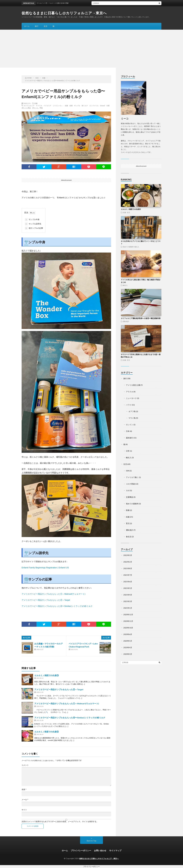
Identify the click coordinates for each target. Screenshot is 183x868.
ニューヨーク (131, 398)
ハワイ (129, 405)
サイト (24, 810)
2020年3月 (128, 654)
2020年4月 (128, 647)
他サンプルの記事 (34, 228)
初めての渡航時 (128, 247)
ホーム (27, 26)
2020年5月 (128, 641)
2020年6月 (128, 634)
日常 (128, 451)
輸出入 (137, 247)
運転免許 (126, 321)
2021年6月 (128, 582)
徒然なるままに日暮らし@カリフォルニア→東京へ (64, 13)
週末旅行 (129, 438)
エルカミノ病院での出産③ (47, 675)
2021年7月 (128, 575)
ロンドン (129, 425)
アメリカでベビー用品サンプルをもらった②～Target (46, 600)
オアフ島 (132, 411)
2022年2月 (128, 562)
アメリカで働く (132, 477)
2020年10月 (128, 628)
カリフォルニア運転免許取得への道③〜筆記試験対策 (141, 318)
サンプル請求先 (33, 224)
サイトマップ (115, 850)
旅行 (37, 26)
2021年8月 (128, 568)
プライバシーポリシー (81, 850)
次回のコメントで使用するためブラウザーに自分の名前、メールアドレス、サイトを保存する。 (60, 821)
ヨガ (128, 490)
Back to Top (92, 841)
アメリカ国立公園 (133, 385)
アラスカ (129, 392)
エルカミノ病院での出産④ (131, 209)
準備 (41, 108)
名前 (24, 789)
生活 (45, 26)
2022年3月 (128, 555)
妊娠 (36, 103)
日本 (128, 431)
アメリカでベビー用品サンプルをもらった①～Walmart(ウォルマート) (54, 594)
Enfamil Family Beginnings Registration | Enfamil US (45, 568)
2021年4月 (128, 595)
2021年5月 (128, 588)
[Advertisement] (91, 49)
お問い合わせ (100, 850)
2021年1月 (128, 608)
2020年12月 (128, 615)
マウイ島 (132, 418)
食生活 (129, 537)
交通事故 (129, 497)
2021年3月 (128, 601)
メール (25, 800)
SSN (128, 471)
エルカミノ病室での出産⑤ (47, 732)
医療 (128, 510)
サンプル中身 (32, 220)
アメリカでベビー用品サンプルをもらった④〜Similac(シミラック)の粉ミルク (57, 606)
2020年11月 (128, 621)
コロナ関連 (130, 484)
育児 (128, 523)
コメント (25, 765)
